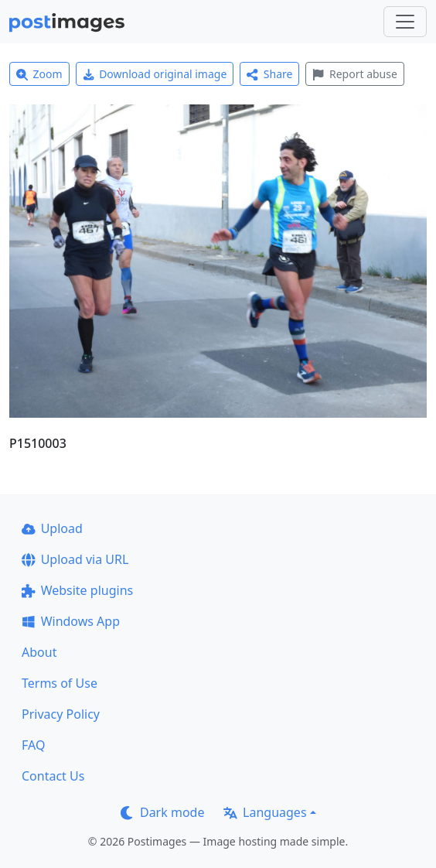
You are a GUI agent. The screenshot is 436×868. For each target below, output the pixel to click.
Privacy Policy (61, 714)
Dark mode (162, 812)
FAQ (33, 745)
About (39, 652)
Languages (265, 812)
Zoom (39, 74)
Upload (52, 528)
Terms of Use (60, 683)
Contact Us (53, 776)
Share (269, 74)
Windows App (71, 621)
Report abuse (354, 74)
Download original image (155, 74)
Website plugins (77, 590)
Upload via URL (75, 559)
